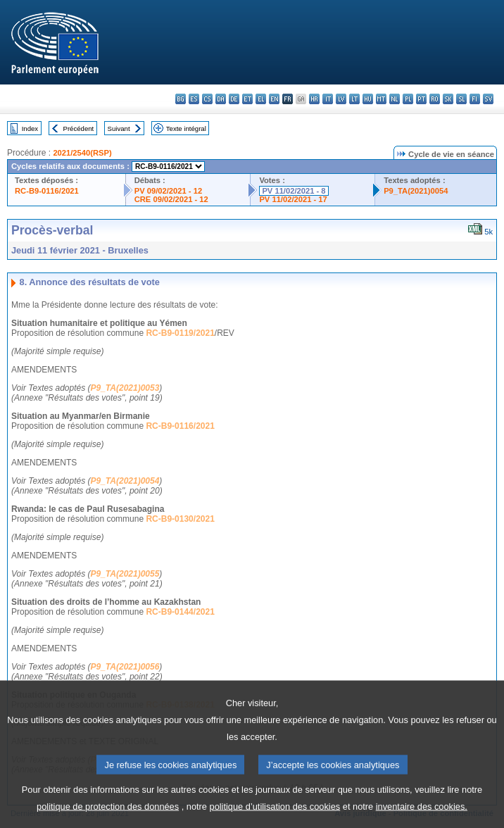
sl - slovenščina (461, 99)
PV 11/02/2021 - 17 (293, 199)
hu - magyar (368, 99)
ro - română (435, 99)
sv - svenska (488, 99)
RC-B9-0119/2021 (180, 333)
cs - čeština (207, 99)
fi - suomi (475, 99)
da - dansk (221, 99)
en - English (274, 99)
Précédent (79, 128)
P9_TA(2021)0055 (125, 574)
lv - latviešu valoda (341, 99)
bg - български (181, 99)
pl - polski (408, 99)
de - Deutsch (234, 99)
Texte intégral (186, 128)
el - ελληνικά (261, 99)
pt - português (421, 99)
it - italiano (328, 99)
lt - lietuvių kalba (354, 99)
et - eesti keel (247, 99)
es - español (194, 99)
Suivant (119, 128)
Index (30, 128)
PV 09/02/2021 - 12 (168, 191)
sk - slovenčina (448, 99)
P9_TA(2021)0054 (416, 191)
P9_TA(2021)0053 (125, 388)
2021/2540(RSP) (82, 153)
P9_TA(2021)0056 (125, 667)
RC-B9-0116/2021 (47, 191)
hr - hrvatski (314, 99)
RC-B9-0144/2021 (180, 612)
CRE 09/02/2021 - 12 (171, 199)
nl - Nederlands (395, 99)
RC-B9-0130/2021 (180, 519)
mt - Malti (381, 99)
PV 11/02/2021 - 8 (294, 191)
